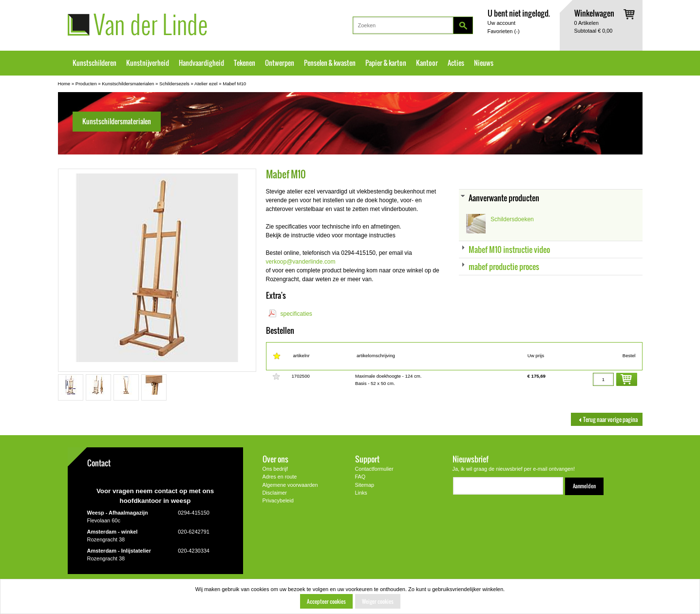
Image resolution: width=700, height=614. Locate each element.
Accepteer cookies (326, 601)
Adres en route (280, 477)
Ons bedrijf (275, 469)
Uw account (501, 23)
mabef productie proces (504, 266)
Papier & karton (386, 63)
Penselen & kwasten (330, 63)
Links (361, 493)
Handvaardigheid (201, 63)
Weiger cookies (378, 601)
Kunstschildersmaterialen (128, 84)
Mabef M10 (234, 84)
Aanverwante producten (504, 198)
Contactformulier (374, 469)
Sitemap (365, 485)
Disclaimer (275, 493)
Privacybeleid (278, 500)
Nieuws (484, 63)
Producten (86, 84)
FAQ (360, 477)
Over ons (275, 459)
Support (367, 459)
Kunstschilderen (95, 63)
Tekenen (245, 63)
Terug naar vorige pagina (607, 419)
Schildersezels (174, 84)
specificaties (296, 314)
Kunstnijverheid (148, 63)
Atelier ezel (206, 84)
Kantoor (427, 63)
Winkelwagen (594, 13)
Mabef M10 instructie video (509, 249)
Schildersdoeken (512, 219)
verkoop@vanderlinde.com (301, 262)
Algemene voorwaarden (290, 485)
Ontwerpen (280, 63)
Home (64, 84)
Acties (456, 63)
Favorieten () (504, 31)
